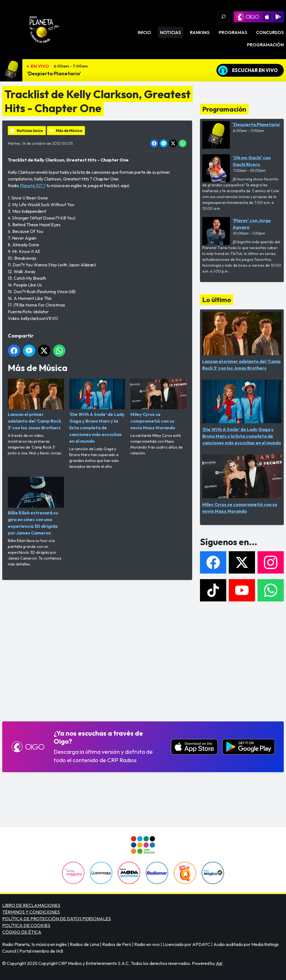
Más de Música (69, 131)
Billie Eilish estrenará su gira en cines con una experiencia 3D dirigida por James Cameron (36, 506)
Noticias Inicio (30, 131)
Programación (265, 45)
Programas (233, 32)
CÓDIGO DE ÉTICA (22, 932)
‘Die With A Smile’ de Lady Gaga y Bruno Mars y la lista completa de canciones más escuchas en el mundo (97, 411)
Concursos (270, 32)
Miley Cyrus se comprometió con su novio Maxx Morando (159, 404)
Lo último (217, 300)
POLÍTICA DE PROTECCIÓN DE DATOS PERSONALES (57, 919)
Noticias (171, 32)
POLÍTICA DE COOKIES (26, 925)
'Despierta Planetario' (54, 74)
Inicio (144, 32)
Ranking (200, 32)
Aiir (219, 963)
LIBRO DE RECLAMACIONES (31, 905)
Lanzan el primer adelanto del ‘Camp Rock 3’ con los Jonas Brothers (36, 404)
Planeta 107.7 (33, 186)
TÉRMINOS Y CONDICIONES (31, 912)
